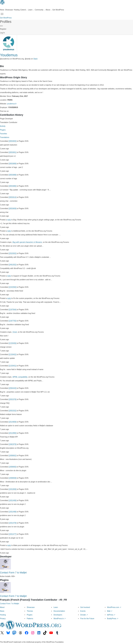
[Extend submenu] (24, 10)
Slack (35, 59)
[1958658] (13, 478)
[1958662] (13, 456)
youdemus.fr (12, 104)
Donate (84, 615)
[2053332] (13, 411)
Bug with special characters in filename (27, 242)
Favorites (3, 134)
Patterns (30, 619)
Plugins (3, 130)
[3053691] (13, 152)
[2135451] (13, 366)
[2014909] (13, 422)
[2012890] (13, 433)
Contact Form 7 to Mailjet (13, 573)
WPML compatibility (20, 377)
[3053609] (13, 209)
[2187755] (13, 321)
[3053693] (13, 141)
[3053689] (13, 164)
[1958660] (13, 467)
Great (15, 332)
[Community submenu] (40, 10)
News (2, 611)
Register (3, 29)
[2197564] (13, 310)
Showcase (31, 607)
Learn (56, 607)
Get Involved (85, 607)
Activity (3, 126)
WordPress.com (114, 607)
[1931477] (13, 534)
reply (9, 220)
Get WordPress (6, 18)
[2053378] (13, 399)
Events (83, 611)
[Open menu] (2, 14)
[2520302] (13, 253)
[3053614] (13, 197)
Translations (5, 137)
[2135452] (13, 354)
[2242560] (13, 287)
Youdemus (9, 55)
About (2, 607)
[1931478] (13, 523)
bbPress (111, 615)
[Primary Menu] (1, 26)
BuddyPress (113, 619)
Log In (2, 33)
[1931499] (13, 500)
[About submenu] (49, 10)
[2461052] (13, 265)
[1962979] (13, 444)
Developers (58, 615)
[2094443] (13, 388)
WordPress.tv (60, 619)
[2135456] (13, 343)
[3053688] (13, 175)
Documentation (59, 611)
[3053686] (13, 186)
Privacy (3, 619)
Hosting (3, 615)
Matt (110, 611)
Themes (30, 611)
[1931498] (13, 512)
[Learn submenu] (31, 10)
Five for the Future (87, 619)
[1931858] (13, 489)
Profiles (6, 22)
